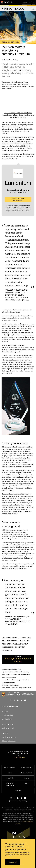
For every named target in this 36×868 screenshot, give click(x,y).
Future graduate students (8, 683)
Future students (6, 680)
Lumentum (17, 70)
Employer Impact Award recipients (11, 672)
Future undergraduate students (21, 680)
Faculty (3, 685)
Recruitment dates (7, 715)
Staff (8, 685)
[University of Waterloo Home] (7, 3)
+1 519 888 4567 (19, 758)
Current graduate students (9, 677)
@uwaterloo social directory (18, 801)
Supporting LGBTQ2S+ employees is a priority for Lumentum (15, 647)
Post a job (5, 712)
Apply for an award (8, 728)
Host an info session (8, 724)
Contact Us (5, 733)
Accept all (13, 862)
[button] (26, 3)
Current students (6, 674)
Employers (21, 688)
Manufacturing (25, 672)
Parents (16, 685)
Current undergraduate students (21, 674)
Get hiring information (8, 741)
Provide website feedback (10, 706)
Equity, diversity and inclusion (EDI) (11, 669)
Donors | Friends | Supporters (9, 688)
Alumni (12, 685)
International (28, 688)
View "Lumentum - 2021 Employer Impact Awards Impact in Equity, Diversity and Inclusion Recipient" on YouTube (18, 115)
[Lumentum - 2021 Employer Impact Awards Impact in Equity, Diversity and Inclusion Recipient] (18, 102)
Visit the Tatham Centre (9, 737)
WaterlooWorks (6, 719)
